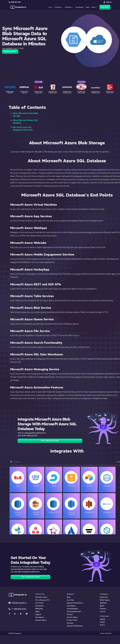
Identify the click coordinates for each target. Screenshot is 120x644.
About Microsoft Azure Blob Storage (25, 115)
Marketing (39, 609)
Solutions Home (41, 597)
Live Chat (70, 600)
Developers (40, 617)
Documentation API (74, 612)
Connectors (80, 7)
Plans (88, 7)
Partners (103, 609)
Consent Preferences (75, 626)
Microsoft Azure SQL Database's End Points (23, 129)
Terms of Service (106, 633)
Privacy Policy (72, 620)
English (102, 619)
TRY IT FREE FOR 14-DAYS (50, 441)
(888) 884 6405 (15, 2)
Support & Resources (75, 603)
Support (38, 614)
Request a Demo (10, 52)
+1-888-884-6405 (17, 609)
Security (70, 614)
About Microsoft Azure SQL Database (25, 122)
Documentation (72, 609)
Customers (104, 597)
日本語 (102, 622)
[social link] (10, 614)
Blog (68, 597)
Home (50, 7)
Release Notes (41, 620)
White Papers (105, 600)
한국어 (102, 625)
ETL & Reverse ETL (42, 600)
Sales (37, 612)
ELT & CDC (39, 603)
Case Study (39, 82)
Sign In (107, 2)
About (102, 606)
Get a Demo (105, 7)
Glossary (70, 623)
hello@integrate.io (18, 603)
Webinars (103, 603)
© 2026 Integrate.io (15, 633)
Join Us (103, 612)
